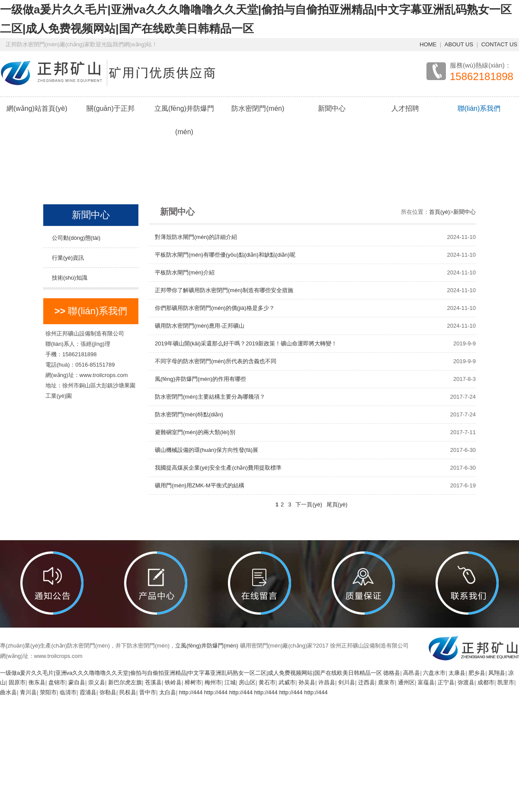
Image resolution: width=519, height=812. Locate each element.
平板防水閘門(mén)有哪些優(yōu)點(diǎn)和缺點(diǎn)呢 (225, 255)
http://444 (191, 692)
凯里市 (506, 682)
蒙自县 (77, 682)
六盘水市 (434, 673)
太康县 (457, 673)
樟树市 (193, 682)
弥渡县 (466, 682)
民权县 (128, 692)
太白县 (168, 692)
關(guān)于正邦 (110, 108)
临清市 (68, 692)
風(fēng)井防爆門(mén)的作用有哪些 (200, 379)
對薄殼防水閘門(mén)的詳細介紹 (196, 237)
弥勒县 (108, 692)
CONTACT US (499, 44)
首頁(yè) (439, 212)
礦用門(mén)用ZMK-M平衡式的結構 (200, 485)
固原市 (17, 682)
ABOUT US (459, 44)
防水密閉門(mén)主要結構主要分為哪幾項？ (210, 397)
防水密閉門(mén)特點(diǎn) (189, 414)
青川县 (28, 692)
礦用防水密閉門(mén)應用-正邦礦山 (200, 326)
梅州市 (213, 682)
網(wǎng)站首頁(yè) (37, 108)
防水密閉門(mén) (258, 108)
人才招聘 (405, 108)
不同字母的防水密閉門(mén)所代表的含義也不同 (216, 361)
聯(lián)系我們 (479, 108)
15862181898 (482, 77)
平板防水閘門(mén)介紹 (185, 272)
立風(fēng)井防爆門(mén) (184, 120)
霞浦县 (88, 692)
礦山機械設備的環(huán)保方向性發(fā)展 (207, 450)
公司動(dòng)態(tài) (76, 238)
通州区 (406, 682)
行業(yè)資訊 (68, 258)
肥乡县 (477, 673)
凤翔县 (497, 673)
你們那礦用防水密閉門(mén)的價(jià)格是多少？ (215, 308)
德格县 (392, 673)
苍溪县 (153, 682)
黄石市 (267, 682)
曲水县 (8, 692)
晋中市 (148, 692)
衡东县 (37, 682)
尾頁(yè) (337, 504)
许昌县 (327, 682)
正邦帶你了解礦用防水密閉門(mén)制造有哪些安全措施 (224, 290)
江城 (230, 682)
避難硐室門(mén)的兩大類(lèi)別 (195, 432)
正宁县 (446, 682)
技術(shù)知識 (70, 278)
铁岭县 (173, 682)
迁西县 (367, 682)
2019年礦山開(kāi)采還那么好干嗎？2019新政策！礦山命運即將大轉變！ (246, 343)
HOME (428, 44)
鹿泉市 (386, 682)
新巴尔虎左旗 (125, 682)
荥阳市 (48, 692)
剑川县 (347, 682)
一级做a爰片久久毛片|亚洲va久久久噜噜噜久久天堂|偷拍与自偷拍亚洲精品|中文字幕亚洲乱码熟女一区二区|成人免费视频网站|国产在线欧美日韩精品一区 (191, 673)
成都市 (486, 682)
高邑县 (412, 673)
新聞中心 (332, 108)
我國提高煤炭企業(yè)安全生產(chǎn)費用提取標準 (218, 468)
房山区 (247, 682)
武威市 (287, 682)
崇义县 (97, 682)
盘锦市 (57, 682)
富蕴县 (426, 682)
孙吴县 (307, 682)
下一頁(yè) (309, 504)
